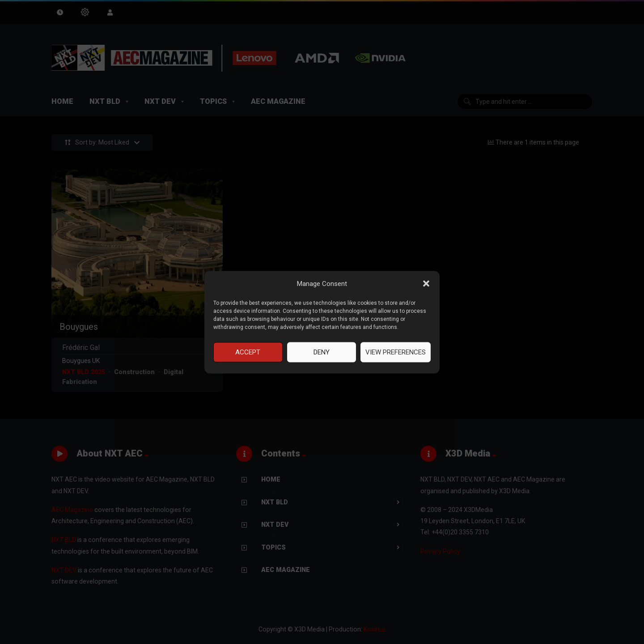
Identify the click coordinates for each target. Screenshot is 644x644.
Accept (248, 352)
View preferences (396, 352)
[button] (426, 284)
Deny (322, 352)
